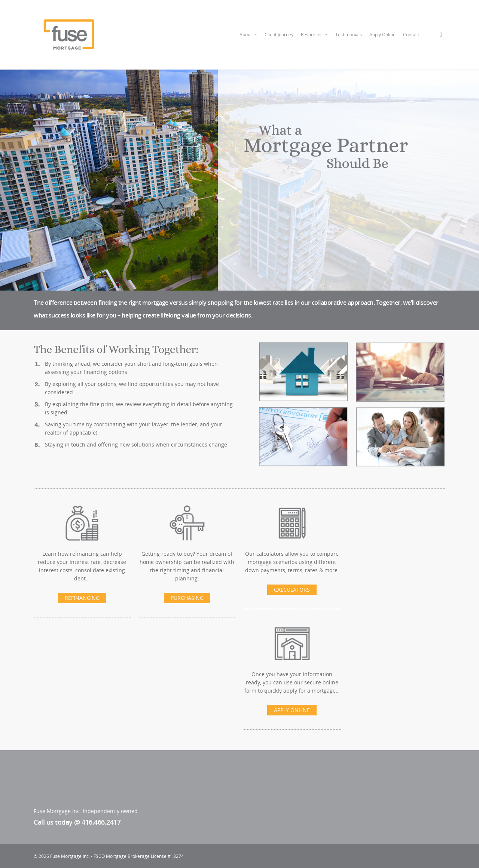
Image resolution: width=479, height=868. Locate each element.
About (249, 35)
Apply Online (382, 35)
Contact (411, 35)
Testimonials (349, 35)
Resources (315, 35)
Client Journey (279, 35)
